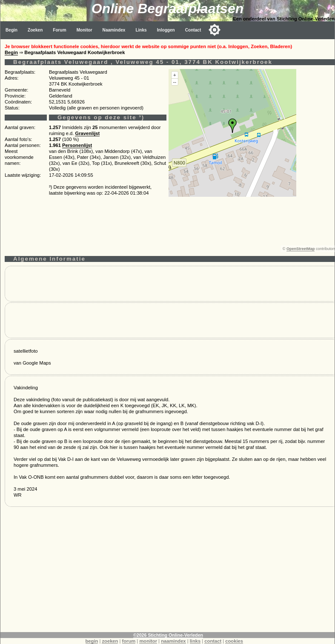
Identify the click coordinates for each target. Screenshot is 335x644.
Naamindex (114, 30)
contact (213, 641)
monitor (148, 641)
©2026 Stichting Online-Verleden (168, 635)
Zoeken (35, 30)
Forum (59, 30)
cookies (234, 641)
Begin (11, 30)
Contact (193, 30)
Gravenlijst (87, 133)
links (195, 641)
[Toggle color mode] (215, 30)
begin (92, 641)
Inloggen (166, 30)
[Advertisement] (168, 572)
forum (129, 641)
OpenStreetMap (301, 249)
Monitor (84, 30)
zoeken (110, 641)
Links (141, 30)
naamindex (173, 641)
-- (175, 82)
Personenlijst (77, 145)
